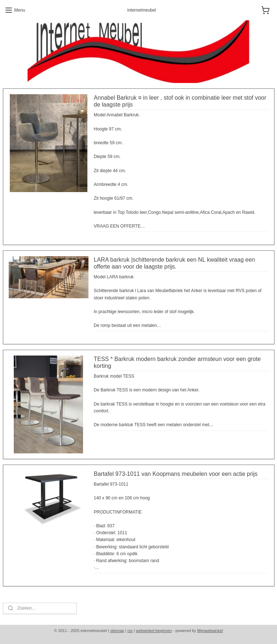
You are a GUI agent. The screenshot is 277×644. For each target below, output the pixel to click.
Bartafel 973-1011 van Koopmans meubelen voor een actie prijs (176, 474)
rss (130, 631)
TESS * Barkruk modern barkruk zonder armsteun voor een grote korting (177, 362)
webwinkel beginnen (154, 631)
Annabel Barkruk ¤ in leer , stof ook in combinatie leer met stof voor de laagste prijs (180, 101)
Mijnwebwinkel (210, 631)
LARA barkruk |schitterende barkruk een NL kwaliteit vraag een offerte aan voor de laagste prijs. (175, 263)
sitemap (117, 631)
